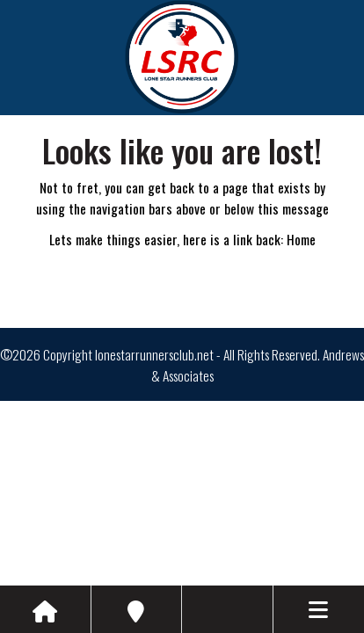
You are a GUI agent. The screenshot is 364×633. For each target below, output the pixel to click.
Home (301, 239)
